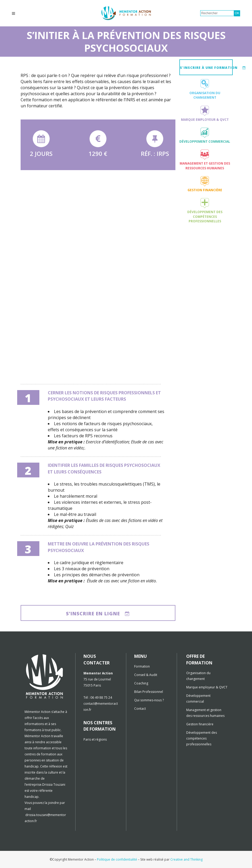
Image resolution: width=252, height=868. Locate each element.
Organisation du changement (205, 95)
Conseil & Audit (146, 675)
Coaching (141, 683)
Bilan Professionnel (149, 692)
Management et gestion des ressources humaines (205, 166)
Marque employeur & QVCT (205, 120)
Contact (140, 709)
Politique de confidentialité (117, 859)
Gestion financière (205, 190)
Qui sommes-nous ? (149, 700)
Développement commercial (205, 142)
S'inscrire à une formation (206, 68)
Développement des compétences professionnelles (205, 217)
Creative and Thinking (186, 859)
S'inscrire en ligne (98, 613)
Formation (142, 666)
